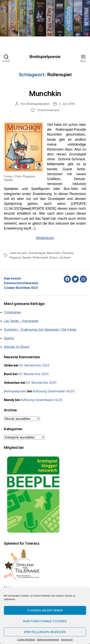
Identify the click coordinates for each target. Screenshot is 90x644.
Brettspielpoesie (45, 57)
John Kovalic (18, 253)
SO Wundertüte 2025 (34, 365)
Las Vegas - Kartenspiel (21, 321)
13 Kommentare (48, 110)
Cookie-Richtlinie (26, 640)
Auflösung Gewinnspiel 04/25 (54, 391)
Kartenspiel (37, 253)
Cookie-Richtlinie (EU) (21, 288)
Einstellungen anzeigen (45, 632)
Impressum (67, 640)
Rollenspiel (40, 257)
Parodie (68, 253)
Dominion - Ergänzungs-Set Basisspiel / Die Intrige (40, 329)
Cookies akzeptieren (45, 610)
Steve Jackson (60, 257)
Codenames (13, 312)
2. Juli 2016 (67, 104)
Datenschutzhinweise (48, 640)
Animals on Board (17, 347)
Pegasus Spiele (20, 257)
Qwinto (9, 338)
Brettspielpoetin (38, 104)
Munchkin (45, 93)
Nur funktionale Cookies (45, 621)
